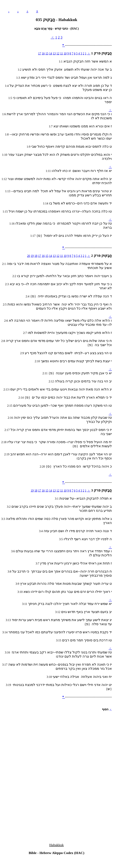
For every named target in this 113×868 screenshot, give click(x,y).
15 (47, 53)
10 (65, 53)
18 (36, 256)
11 (61, 53)
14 (50, 53)
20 (28, 256)
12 (58, 53)
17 (39, 53)
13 (54, 53)
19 (32, 256)
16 (43, 53)
